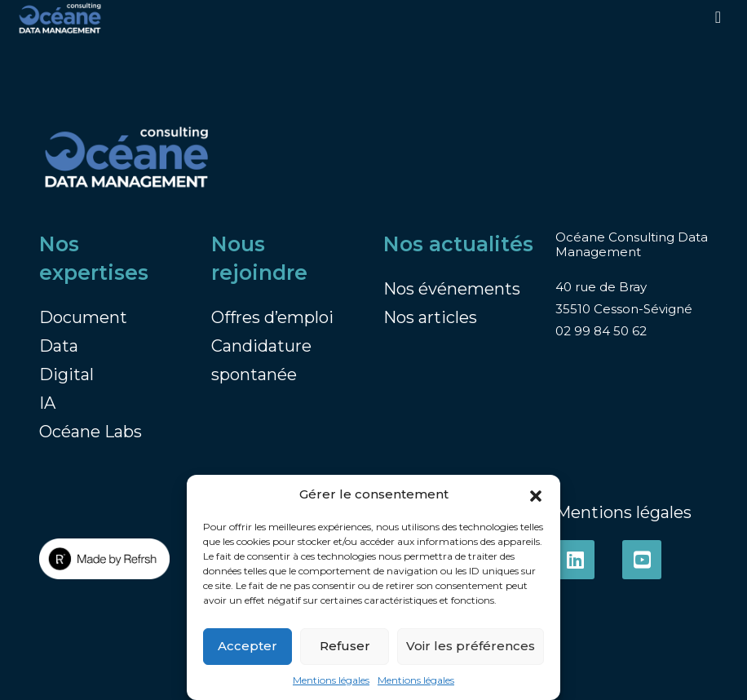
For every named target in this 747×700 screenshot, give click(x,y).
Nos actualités (458, 244)
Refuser (345, 646)
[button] (536, 495)
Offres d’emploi (272, 317)
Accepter (248, 646)
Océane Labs (91, 432)
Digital (66, 374)
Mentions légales (331, 680)
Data (59, 346)
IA (47, 403)
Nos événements (452, 289)
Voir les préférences (471, 646)
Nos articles (430, 317)
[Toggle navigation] (718, 17)
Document (83, 317)
